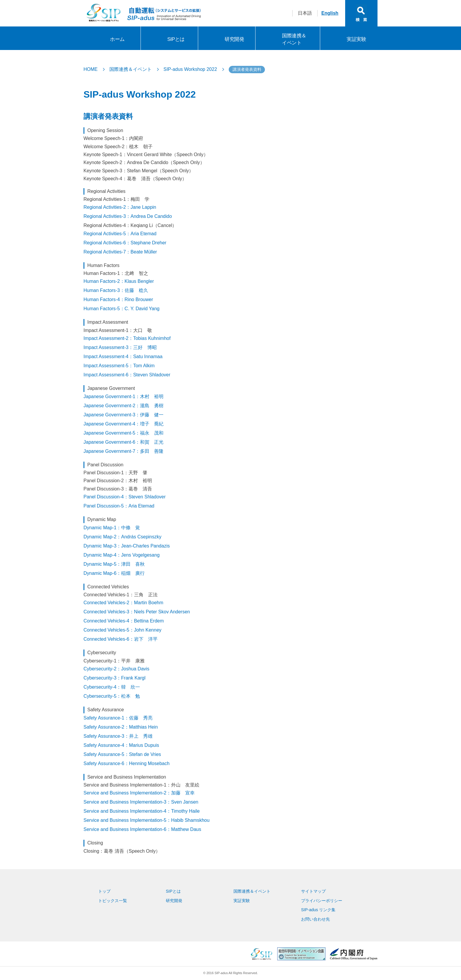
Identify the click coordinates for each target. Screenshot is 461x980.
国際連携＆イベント (294, 39)
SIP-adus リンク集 (318, 910)
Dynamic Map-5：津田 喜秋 (114, 564)
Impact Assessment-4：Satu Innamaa (123, 357)
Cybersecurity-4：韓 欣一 (112, 687)
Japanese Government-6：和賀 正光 (123, 442)
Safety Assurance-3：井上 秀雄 (118, 736)
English (330, 13)
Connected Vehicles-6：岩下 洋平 (121, 639)
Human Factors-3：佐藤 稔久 (116, 290)
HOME (91, 69)
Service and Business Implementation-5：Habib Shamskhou (147, 820)
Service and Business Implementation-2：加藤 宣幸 (139, 793)
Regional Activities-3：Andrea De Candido (128, 216)
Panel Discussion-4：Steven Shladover (125, 497)
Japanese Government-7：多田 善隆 (123, 451)
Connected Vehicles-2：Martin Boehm (123, 603)
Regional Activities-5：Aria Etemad (120, 234)
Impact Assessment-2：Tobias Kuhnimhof (127, 338)
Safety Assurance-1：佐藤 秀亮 (118, 718)
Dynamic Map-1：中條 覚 (112, 528)
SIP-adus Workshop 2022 (190, 69)
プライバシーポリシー (322, 901)
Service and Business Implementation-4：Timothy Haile (142, 811)
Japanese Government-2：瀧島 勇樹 (123, 406)
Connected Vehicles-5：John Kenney (122, 630)
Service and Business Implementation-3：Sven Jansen (141, 802)
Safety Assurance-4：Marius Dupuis (121, 745)
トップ (104, 891)
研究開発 (234, 39)
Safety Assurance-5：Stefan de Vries (122, 754)
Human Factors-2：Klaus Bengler (119, 281)
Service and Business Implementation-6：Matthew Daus (142, 829)
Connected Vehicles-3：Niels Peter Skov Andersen (137, 612)
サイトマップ (313, 891)
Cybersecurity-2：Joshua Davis (116, 669)
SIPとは (176, 39)
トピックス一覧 (113, 901)
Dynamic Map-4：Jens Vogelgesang (122, 555)
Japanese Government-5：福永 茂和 (123, 433)
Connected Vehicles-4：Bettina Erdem (124, 621)
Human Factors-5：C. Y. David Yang (122, 309)
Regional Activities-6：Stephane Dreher (125, 243)
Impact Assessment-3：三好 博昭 (120, 347)
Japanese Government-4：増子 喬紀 (123, 424)
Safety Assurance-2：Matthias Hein (121, 727)
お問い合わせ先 (315, 919)
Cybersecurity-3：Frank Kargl (115, 678)
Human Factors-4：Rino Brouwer (118, 299)
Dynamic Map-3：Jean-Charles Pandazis (127, 546)
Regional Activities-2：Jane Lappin (120, 207)
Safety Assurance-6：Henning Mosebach (127, 763)
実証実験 (356, 39)
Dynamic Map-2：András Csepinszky (122, 537)
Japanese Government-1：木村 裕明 (123, 396)
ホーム (117, 39)
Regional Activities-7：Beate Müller (120, 252)
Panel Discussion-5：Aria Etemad (119, 506)
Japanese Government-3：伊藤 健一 (123, 415)
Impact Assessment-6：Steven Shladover (127, 375)
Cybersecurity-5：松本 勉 (112, 696)
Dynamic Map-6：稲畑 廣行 (114, 573)
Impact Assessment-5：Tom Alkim (119, 366)
